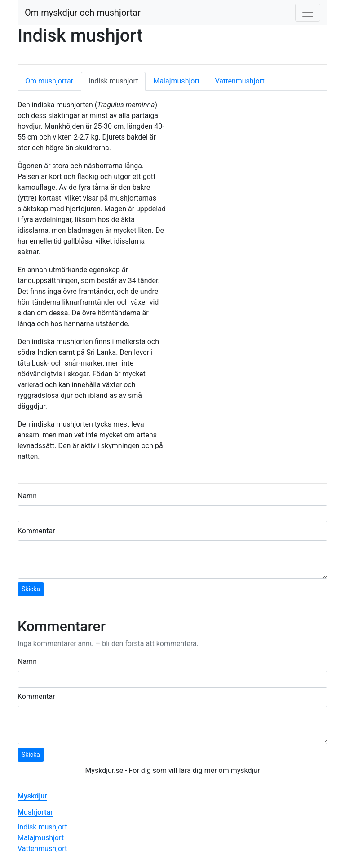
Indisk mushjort (117, 81)
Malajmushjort (176, 81)
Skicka (31, 589)
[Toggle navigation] (308, 13)
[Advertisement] (253, 161)
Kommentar (36, 531)
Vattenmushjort (239, 81)
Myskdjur (32, 796)
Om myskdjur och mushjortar (83, 13)
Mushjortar (35, 812)
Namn (27, 496)
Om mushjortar (49, 81)
